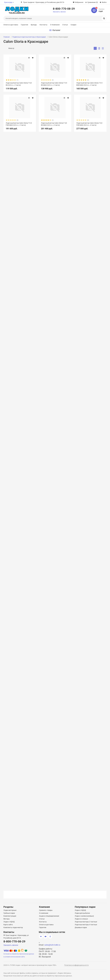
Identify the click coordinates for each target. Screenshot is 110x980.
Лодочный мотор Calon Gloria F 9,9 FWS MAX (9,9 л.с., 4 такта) (89, 124)
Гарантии (43, 927)
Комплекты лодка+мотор (13, 927)
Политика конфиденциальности (76, 965)
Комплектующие (10, 916)
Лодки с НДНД (9, 922)
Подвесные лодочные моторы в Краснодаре (29, 37)
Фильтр (11, 48)
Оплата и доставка (11, 25)
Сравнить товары (46, 910)
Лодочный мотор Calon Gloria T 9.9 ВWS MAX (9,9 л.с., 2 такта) (89, 84)
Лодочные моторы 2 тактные (86, 922)
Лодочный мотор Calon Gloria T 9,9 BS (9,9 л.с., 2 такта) (19, 84)
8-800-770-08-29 (64, 9)
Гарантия (24, 25)
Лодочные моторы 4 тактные (86, 925)
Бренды (34, 25)
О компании (44, 913)
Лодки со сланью (81, 919)
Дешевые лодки (81, 927)
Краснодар (8, 2)
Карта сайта (8, 925)
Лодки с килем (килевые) (84, 916)
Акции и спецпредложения (49, 916)
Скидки (73, 25)
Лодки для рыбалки (82, 913)
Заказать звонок (59, 12)
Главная (7, 37)
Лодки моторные (10, 910)
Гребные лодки (9, 913)
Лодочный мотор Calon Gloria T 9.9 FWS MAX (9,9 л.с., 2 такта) (19, 124)
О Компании (55, 25)
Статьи (65, 25)
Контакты (43, 25)
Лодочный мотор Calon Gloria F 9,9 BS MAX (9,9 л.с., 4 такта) (54, 124)
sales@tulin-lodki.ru (52, 945)
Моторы (7, 919)
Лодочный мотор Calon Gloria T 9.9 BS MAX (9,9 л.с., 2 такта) (54, 84)
